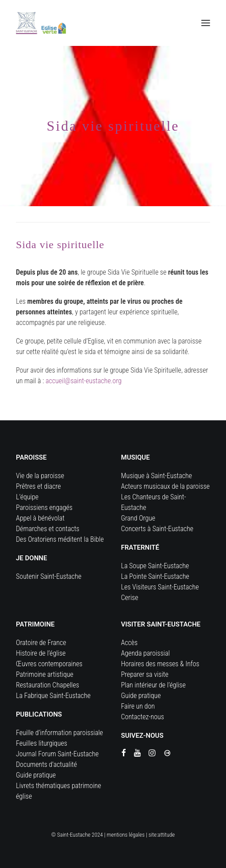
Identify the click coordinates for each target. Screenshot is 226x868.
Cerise (130, 598)
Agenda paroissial (146, 653)
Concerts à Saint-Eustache (157, 529)
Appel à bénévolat (40, 518)
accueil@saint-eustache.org (84, 381)
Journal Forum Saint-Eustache (57, 754)
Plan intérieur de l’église (153, 685)
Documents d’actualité (46, 764)
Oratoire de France (41, 643)
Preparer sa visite (145, 674)
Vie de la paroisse (40, 476)
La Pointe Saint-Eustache (155, 576)
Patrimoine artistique (45, 674)
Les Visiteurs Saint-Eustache (160, 587)
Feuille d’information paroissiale (59, 733)
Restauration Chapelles (48, 685)
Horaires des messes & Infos (160, 664)
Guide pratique (36, 775)
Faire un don (138, 706)
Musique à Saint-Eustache (157, 476)
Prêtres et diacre (38, 486)
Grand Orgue (138, 518)
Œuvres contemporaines (49, 664)
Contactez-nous (143, 717)
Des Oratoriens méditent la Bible (60, 539)
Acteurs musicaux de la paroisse (166, 486)
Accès (130, 643)
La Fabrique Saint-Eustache (53, 696)
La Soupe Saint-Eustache (155, 566)
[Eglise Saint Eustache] (41, 23)
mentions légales (126, 835)
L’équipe (27, 497)
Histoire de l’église (41, 653)
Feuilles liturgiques (42, 743)
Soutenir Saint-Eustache (49, 576)
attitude (167, 835)
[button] (206, 23)
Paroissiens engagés (44, 508)
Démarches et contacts (48, 529)
